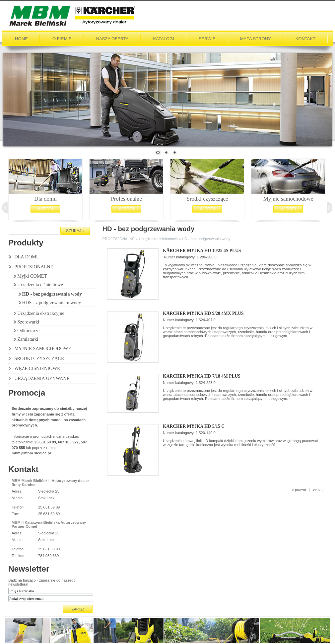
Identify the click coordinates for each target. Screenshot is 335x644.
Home (21, 38)
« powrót (299, 489)
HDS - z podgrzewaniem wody (52, 302)
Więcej (45, 208)
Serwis (207, 38)
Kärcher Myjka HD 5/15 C (194, 426)
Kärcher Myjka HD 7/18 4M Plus (202, 375)
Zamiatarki (28, 338)
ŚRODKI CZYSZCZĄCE (39, 358)
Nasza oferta (112, 38)
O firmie (62, 38)
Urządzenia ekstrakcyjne (41, 313)
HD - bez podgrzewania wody (52, 293)
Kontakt (305, 38)
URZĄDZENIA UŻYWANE (42, 378)
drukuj (318, 489)
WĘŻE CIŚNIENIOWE (37, 368)
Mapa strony (256, 38)
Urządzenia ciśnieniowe (40, 284)
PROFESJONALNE (34, 266)
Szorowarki (28, 321)
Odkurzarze (28, 330)
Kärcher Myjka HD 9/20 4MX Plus (203, 313)
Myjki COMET (32, 275)
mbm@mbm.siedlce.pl (31, 452)
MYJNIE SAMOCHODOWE (43, 348)
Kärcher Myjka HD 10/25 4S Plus (202, 250)
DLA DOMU (27, 256)
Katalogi (164, 38)
